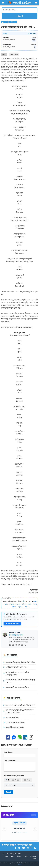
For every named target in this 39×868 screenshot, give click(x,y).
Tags (4, 55)
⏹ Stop (27, 782)
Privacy (26, 858)
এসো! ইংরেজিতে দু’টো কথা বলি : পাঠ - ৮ (16, 667)
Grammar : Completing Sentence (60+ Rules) (19, 662)
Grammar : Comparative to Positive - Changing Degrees (16, 673)
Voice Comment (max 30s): (14, 777)
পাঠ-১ (24, 601)
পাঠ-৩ (35, 601)
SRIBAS (12, 856)
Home (4, 22)
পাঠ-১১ (21, 607)
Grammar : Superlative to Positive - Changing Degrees (19, 681)
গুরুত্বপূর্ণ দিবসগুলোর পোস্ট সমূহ (14, 728)
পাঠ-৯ (35, 604)
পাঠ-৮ (29, 604)
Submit (8, 794)
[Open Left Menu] (3, 3)
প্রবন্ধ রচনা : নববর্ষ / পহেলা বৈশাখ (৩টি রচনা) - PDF (19, 705)
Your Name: (19, 754)
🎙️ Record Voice (12, 782)
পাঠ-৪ (6, 604)
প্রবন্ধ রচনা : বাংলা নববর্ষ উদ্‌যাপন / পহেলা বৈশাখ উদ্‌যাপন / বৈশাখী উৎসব (18, 711)
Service (19, 858)
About (7, 858)
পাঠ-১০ (14, 607)
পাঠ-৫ (12, 604)
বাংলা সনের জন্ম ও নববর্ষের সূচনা (14, 723)
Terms (34, 860)
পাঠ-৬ (18, 604)
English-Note (12, 22)
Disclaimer (33, 858)
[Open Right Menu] (36, 3)
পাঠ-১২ (27, 607)
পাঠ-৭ (24, 604)
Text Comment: (19, 766)
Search (20, 16)
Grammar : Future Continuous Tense (16, 687)
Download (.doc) (12, 624)
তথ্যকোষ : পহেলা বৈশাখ (11, 718)
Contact (13, 858)
